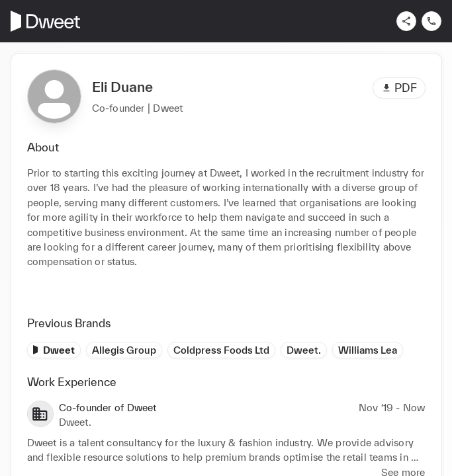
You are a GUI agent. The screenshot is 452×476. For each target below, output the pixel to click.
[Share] (406, 21)
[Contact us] (431, 21)
